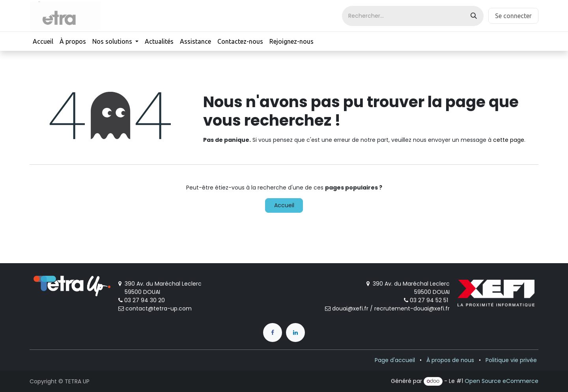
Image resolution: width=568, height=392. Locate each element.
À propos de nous (450, 360)
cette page (509, 140)
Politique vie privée (511, 360)
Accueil (284, 205)
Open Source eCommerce (502, 381)
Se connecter (513, 16)
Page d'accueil (395, 360)
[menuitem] (43, 41)
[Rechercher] (474, 16)
